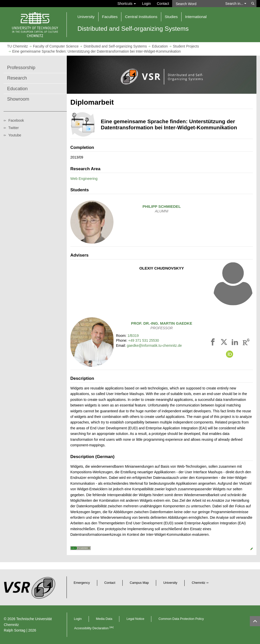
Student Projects (186, 46)
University (170, 583)
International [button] (196, 17)
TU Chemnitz (18, 46)
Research (17, 78)
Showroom (18, 99)
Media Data (104, 619)
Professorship (21, 68)
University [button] (86, 17)
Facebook (16, 120)
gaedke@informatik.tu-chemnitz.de (155, 345)
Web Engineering (84, 179)
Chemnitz (198, 583)
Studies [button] (171, 17)
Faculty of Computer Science (56, 46)
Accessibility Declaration (94, 628)
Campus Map (139, 583)
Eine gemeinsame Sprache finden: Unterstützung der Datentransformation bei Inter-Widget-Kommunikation (96, 51)
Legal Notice (135, 619)
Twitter (14, 128)
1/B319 (133, 336)
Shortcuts (127, 4)
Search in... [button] (236, 4)
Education (160, 46)
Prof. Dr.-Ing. (162, 323)
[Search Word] (197, 4)
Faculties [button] (110, 17)
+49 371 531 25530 (144, 340)
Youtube (15, 135)
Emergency (82, 583)
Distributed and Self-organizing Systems (115, 46)
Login (146, 4)
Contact (163, 4)
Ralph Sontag (15, 630)
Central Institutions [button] (141, 17)
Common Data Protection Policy (181, 619)
